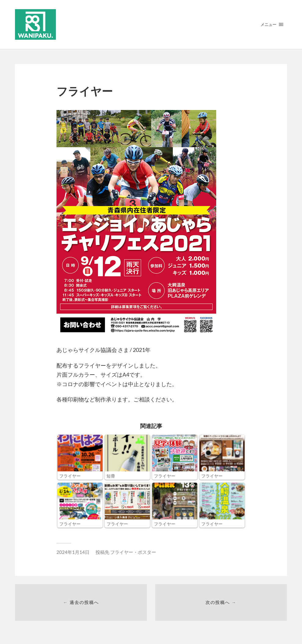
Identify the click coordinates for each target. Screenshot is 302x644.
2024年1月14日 (73, 552)
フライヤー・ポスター (133, 552)
